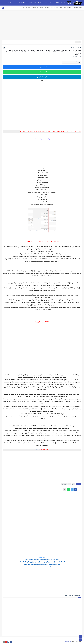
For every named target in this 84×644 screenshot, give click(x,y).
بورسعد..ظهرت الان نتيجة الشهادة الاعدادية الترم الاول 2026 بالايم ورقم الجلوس (42, 560)
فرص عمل (64, 484)
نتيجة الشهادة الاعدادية (45, 8)
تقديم (69, 484)
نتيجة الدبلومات (63, 8)
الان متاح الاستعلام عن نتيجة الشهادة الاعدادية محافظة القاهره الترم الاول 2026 (42, 566)
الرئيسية (78, 48)
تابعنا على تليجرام (42, 77)
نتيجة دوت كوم (68, 642)
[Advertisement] (42, 29)
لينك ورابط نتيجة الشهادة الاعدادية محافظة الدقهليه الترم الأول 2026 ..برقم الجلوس (42, 565)
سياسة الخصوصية (60, 3)
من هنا (38, 450)
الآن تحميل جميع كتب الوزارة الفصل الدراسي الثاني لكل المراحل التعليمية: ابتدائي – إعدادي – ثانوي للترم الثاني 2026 (42, 561)
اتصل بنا (52, 3)
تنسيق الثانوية (70, 8)
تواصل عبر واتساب (42, 72)
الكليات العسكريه (27, 8)
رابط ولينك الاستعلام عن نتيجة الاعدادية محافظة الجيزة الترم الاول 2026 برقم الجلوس (42, 563)
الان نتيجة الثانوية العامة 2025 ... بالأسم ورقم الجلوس (29, 3)
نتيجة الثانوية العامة (78, 8)
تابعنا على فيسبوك (42, 67)
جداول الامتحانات (36, 8)
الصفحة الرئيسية (12, 3)
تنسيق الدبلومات (55, 8)
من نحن (45, 3)
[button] (76, 490)
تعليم (72, 48)
